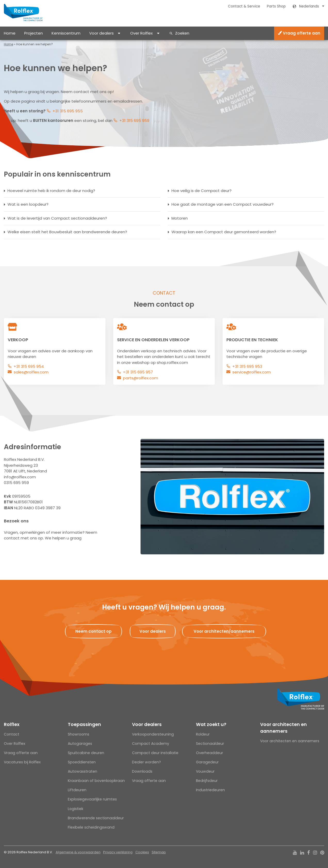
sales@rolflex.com (31, 372)
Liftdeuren (77, 790)
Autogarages (80, 744)
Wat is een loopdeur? (28, 204)
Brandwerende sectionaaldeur (96, 818)
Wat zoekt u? (211, 724)
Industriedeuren (210, 790)
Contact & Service (244, 6)
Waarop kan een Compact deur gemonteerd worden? (224, 232)
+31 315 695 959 (134, 120)
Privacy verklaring (118, 852)
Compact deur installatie (155, 753)
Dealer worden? (146, 762)
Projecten (34, 33)
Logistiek (76, 809)
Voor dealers (101, 33)
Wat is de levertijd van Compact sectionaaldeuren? (57, 218)
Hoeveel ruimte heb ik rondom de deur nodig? (51, 191)
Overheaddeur (210, 753)
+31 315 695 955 (68, 111)
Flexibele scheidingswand (91, 827)
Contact (12, 734)
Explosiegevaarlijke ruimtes (92, 799)
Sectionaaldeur (210, 744)
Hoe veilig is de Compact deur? (202, 191)
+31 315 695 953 (247, 366)
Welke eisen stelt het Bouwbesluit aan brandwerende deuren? (67, 232)
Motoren (180, 218)
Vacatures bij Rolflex (22, 762)
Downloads (142, 771)
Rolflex (12, 724)
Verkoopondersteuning (153, 734)
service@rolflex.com (252, 372)
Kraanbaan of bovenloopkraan (96, 781)
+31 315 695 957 (138, 372)
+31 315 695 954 (29, 366)
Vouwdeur (205, 771)
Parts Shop (276, 6)
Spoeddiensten (82, 762)
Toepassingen (84, 724)
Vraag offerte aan (299, 33)
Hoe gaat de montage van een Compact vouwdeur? (223, 204)
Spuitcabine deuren (86, 753)
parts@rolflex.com (141, 378)
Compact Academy (151, 744)
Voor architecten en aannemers (284, 728)
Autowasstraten (83, 771)
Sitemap (159, 852)
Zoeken (182, 33)
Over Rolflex (141, 33)
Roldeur (203, 734)
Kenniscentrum (66, 33)
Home (10, 33)
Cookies (142, 852)
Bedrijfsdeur (207, 781)
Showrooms (79, 734)
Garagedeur (207, 762)
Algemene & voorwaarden (78, 852)
